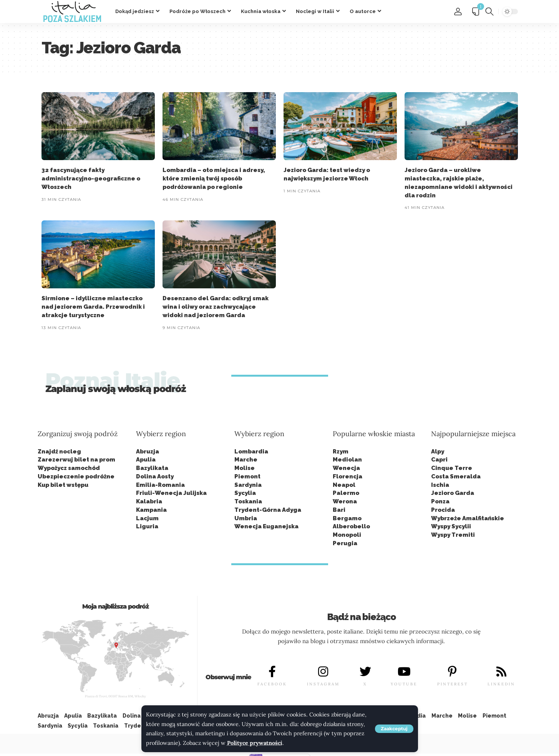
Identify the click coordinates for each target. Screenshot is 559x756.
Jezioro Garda (453, 493)
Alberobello (351, 526)
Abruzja (148, 452)
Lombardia (251, 452)
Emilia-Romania (160, 485)
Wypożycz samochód (69, 468)
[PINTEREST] (453, 672)
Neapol (344, 485)
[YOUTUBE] (404, 672)
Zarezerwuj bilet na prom (76, 460)
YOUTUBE (404, 684)
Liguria (147, 526)
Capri (439, 460)
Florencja (348, 476)
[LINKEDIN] (501, 672)
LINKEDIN (501, 684)
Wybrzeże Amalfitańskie (468, 518)
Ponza (440, 501)
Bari (339, 510)
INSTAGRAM (323, 684)
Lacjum (147, 518)
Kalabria (149, 501)
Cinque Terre (452, 468)
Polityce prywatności (255, 743)
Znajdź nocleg (59, 452)
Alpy (438, 452)
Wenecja (346, 468)
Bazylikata (152, 468)
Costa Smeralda (456, 476)
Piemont (247, 476)
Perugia (345, 543)
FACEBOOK (272, 684)
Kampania (151, 510)
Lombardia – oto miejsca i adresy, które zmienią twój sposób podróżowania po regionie (214, 179)
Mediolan (347, 460)
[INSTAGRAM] (323, 672)
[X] (365, 672)
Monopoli (347, 535)
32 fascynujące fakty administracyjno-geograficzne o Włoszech (91, 179)
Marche (246, 460)
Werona (345, 501)
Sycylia (245, 493)
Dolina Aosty (155, 476)
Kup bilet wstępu (63, 485)
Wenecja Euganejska (266, 526)
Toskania (248, 501)
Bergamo (347, 518)
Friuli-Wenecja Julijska (171, 493)
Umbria (246, 518)
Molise (245, 468)
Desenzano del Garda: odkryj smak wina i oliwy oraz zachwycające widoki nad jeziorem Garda (216, 307)
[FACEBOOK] (272, 672)
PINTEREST (453, 684)
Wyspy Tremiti (453, 535)
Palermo (346, 493)
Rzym (341, 452)
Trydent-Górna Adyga (268, 510)
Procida (443, 510)
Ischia (440, 485)
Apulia (146, 460)
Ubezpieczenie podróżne (76, 476)
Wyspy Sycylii (451, 526)
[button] (394, 729)
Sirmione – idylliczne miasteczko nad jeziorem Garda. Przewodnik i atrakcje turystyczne (93, 307)
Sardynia (248, 485)
